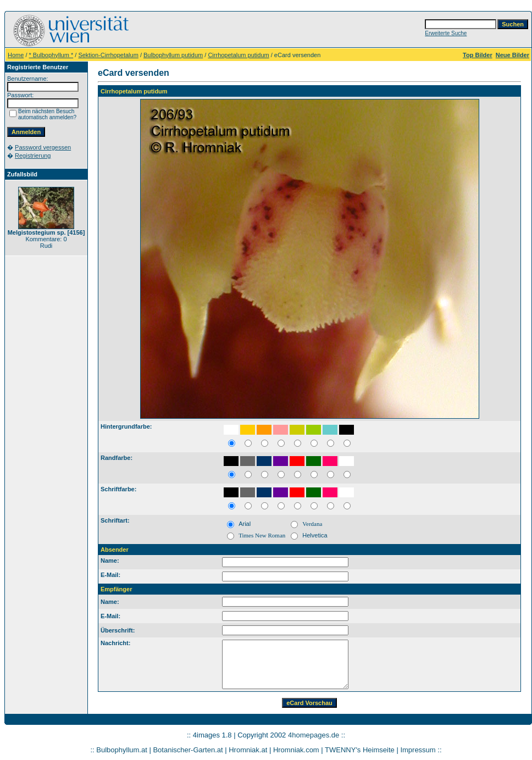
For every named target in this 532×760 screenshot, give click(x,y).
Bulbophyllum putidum (173, 55)
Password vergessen (43, 147)
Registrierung (33, 156)
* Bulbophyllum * (51, 55)
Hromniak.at (248, 750)
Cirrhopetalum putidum (238, 55)
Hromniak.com (296, 750)
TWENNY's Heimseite (360, 750)
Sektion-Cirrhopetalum (108, 55)
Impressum (418, 750)
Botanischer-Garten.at (188, 750)
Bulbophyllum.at (122, 750)
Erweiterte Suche (446, 33)
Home (16, 55)
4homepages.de (314, 735)
